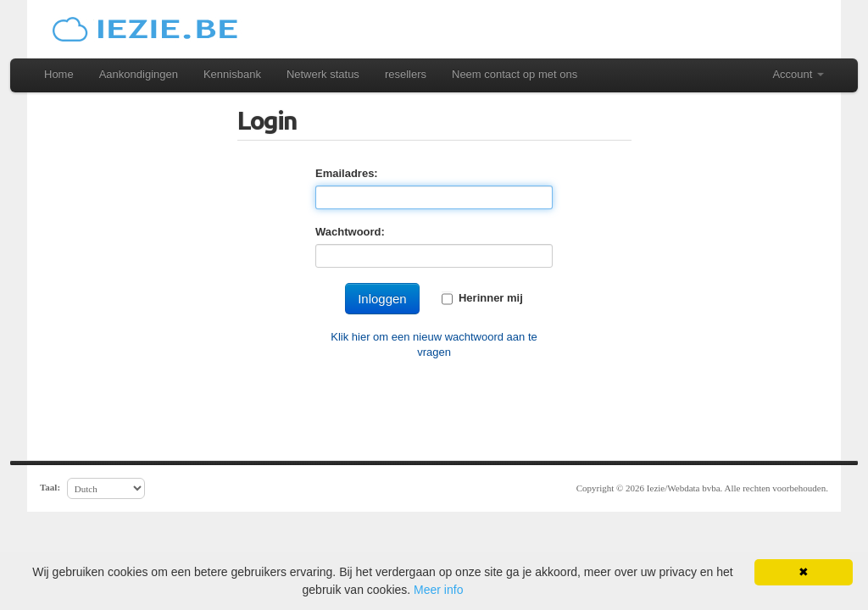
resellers (406, 74)
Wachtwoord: (350, 232)
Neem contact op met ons (515, 74)
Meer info (438, 590)
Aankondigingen (139, 74)
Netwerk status (323, 74)
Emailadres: (347, 173)
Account (798, 74)
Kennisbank (232, 74)
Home (59, 74)
